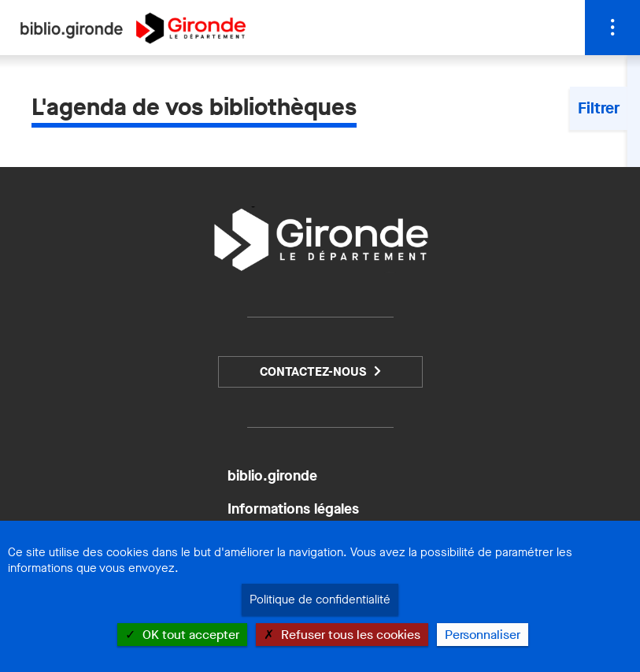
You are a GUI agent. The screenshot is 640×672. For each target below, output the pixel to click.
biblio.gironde (272, 476)
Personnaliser (483, 635)
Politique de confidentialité (320, 600)
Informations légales (293, 509)
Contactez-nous (313, 371)
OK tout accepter (182, 635)
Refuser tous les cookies (342, 635)
